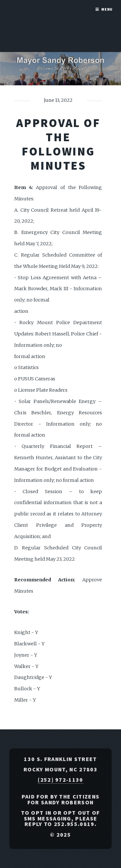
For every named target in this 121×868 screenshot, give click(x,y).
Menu (107, 9)
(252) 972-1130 (60, 780)
